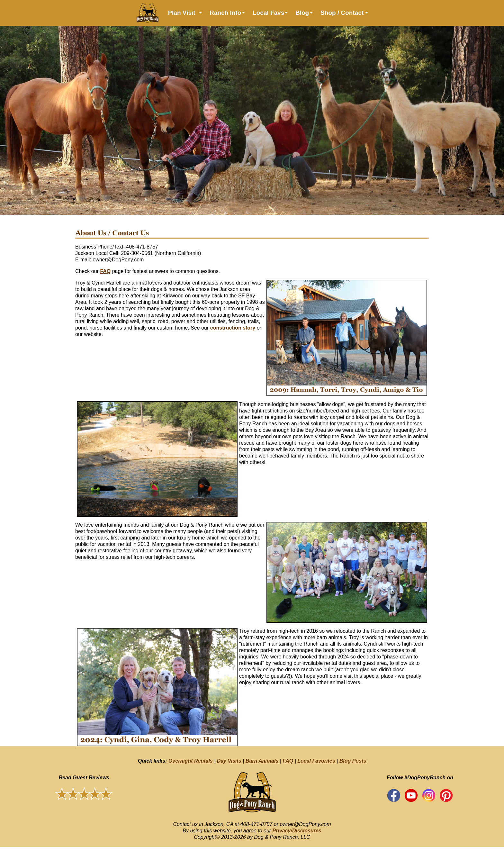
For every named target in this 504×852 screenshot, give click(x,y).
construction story (233, 328)
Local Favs (268, 13)
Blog (302, 13)
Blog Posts (353, 761)
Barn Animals (262, 761)
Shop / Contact (342, 13)
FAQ (105, 271)
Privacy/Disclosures (297, 831)
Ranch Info (225, 13)
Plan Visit (181, 13)
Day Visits (229, 761)
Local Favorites (316, 761)
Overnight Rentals (191, 761)
